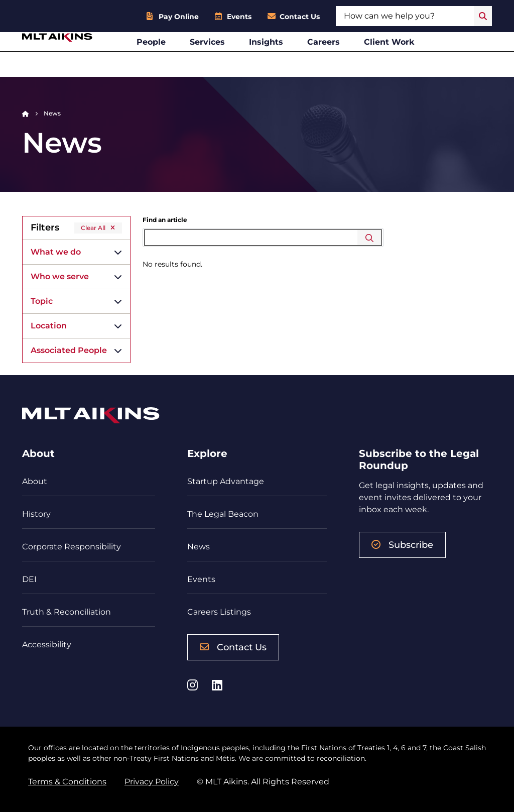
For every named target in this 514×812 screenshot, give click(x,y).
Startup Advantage (226, 481)
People (177, 57)
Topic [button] (42, 301)
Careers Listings (219, 612)
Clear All (93, 228)
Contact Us (300, 17)
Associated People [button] (69, 350)
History (36, 514)
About (35, 481)
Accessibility (47, 645)
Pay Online (179, 17)
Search (370, 238)
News (199, 547)
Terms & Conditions (67, 782)
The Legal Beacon (223, 514)
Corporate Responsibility (72, 547)
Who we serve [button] (60, 276)
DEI (29, 579)
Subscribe (402, 545)
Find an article (165, 220)
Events (239, 17)
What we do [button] (56, 252)
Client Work (415, 57)
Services (233, 57)
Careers (350, 57)
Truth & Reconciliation (67, 612)
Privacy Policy (152, 782)
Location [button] (49, 326)
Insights (292, 57)
